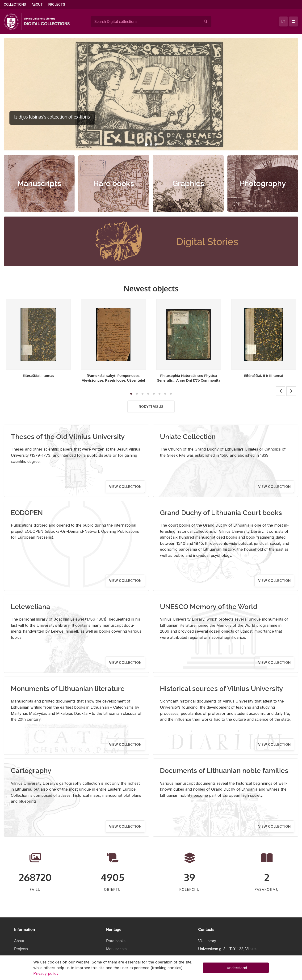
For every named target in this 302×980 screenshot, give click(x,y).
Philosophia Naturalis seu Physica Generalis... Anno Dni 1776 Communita (189, 378)
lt (283, 21)
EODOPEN (27, 513)
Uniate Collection (188, 437)
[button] (146, 145)
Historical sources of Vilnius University (222, 689)
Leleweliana (31, 607)
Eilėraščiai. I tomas (38, 375)
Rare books (114, 183)
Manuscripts (39, 183)
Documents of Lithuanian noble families (224, 771)
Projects (57, 4)
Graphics (188, 183)
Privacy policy (46, 973)
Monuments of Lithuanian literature (68, 689)
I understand (236, 968)
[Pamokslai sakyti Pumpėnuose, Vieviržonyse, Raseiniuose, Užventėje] (113, 378)
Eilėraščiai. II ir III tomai (264, 375)
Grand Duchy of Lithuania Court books (221, 513)
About (37, 4)
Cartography (31, 771)
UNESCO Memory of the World (209, 607)
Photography (263, 183)
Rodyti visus (151, 407)
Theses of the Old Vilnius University (68, 437)
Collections (15, 4)
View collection (125, 487)
